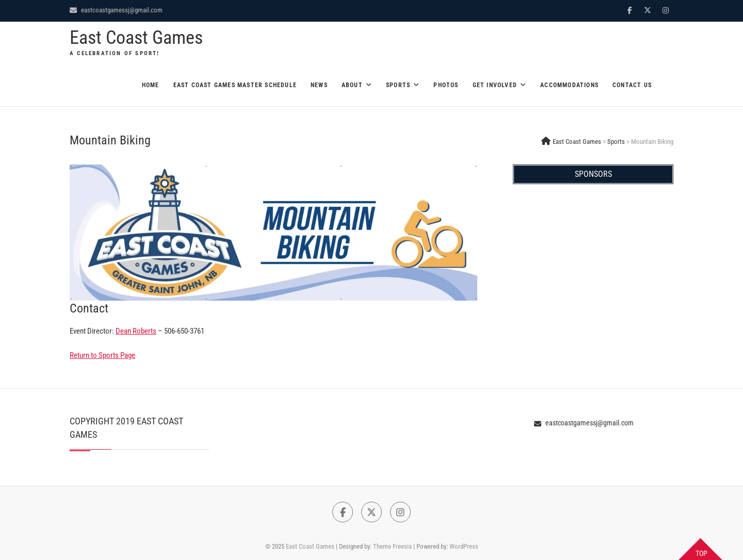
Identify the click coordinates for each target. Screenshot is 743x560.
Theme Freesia (392, 546)
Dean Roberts (136, 331)
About (352, 85)
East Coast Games (136, 38)
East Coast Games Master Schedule (235, 85)
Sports (398, 85)
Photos (446, 85)
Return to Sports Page (102, 355)
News (319, 85)
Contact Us (632, 85)
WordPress (464, 546)
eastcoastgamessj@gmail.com (116, 10)
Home (151, 85)
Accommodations (569, 85)
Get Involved (495, 85)
